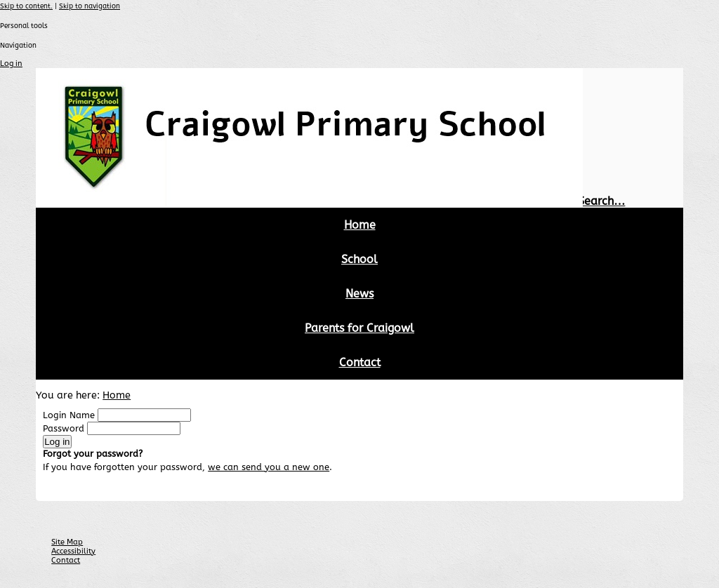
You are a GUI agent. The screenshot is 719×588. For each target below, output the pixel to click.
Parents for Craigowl (359, 328)
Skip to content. (26, 6)
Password (64, 428)
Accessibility (73, 551)
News (359, 294)
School (359, 259)
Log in (11, 64)
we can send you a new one (269, 467)
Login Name (69, 415)
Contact (360, 362)
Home (360, 225)
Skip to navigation (90, 6)
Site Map (67, 542)
